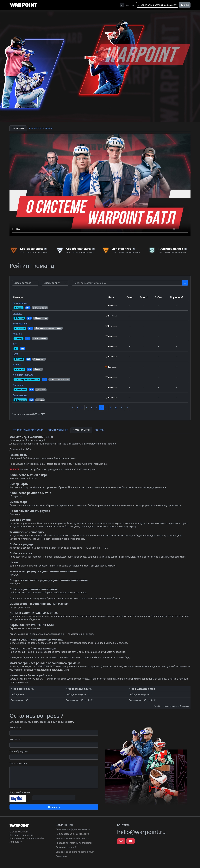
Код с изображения (20, 792)
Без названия (20, 303)
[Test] (127, 283)
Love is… (17, 313)
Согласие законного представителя (75, 852)
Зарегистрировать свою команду (157, 5)
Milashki (17, 334)
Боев (142, 297)
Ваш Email (15, 739)
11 (122, 408)
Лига (111, 297)
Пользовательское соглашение (72, 834)
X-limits (17, 365)
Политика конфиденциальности (73, 829)
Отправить (54, 807)
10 (116, 408)
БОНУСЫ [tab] (99, 430)
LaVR (16, 354)
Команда (18, 297)
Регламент (61, 856)
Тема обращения (19, 751)
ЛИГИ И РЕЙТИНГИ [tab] (58, 430)
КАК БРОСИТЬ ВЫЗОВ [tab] (41, 128)
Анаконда (18, 385)
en (127, 5)
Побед (159, 297)
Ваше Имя (15, 727)
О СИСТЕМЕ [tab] (18, 128)
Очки (130, 297)
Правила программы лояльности (74, 843)
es (133, 5)
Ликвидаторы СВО (23, 375)
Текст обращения (19, 763)
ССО (15, 344)
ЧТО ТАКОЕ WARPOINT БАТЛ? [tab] (27, 430)
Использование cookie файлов (72, 838)
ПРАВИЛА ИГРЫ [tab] (81, 430)
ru (122, 5)
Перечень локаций (66, 847)
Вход (185, 5)
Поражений (177, 297)
